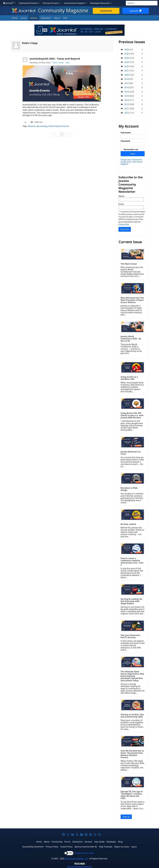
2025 (127, 54)
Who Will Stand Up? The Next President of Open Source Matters (132, 300)
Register (124, 164)
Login (133, 154)
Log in (134, 847)
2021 (127, 71)
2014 (127, 96)
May (68, 63)
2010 (127, 113)
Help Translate (106, 847)
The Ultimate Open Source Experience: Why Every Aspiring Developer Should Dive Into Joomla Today (132, 676)
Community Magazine (50, 10)
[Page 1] (62, 134)
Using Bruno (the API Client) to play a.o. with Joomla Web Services (132, 415)
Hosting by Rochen (79, 867)
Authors (34, 18)
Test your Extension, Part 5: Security (131, 636)
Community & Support (75, 3)
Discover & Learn (51, 3)
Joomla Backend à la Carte (131, 453)
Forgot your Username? (132, 162)
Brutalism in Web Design (129, 489)
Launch (136, 11)
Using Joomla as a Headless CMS (129, 378)
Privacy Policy (124, 224)
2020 (127, 75)
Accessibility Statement (33, 847)
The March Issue (129, 264)
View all (126, 817)
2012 (127, 104)
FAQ (65, 18)
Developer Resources (100, 3)
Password (125, 141)
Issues (24, 18)
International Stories (59, 126)
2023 (127, 62)
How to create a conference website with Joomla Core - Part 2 (132, 562)
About (57, 18)
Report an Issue (122, 847)
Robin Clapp (30, 43)
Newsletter (46, 18)
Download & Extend (29, 3)
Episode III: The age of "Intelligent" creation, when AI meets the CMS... (132, 795)
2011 (127, 109)
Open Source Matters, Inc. (77, 859)
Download (106, 11)
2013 (127, 100)
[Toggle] (143, 50)
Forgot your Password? (131, 160)
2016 (127, 87)
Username (126, 133)
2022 (127, 66)
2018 (127, 79)
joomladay (43, 126)
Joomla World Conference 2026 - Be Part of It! (131, 339)
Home (15, 18)
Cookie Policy (66, 847)
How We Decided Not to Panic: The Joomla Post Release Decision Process (132, 754)
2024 (127, 58)
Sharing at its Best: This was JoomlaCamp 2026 (132, 716)
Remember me (131, 149)
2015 (127, 92)
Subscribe (125, 229)
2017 (127, 83)
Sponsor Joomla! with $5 (86, 847)
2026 (127, 50)
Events (32, 126)
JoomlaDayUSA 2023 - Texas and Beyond (55, 59)
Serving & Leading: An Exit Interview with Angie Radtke (131, 601)
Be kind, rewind (128, 524)
